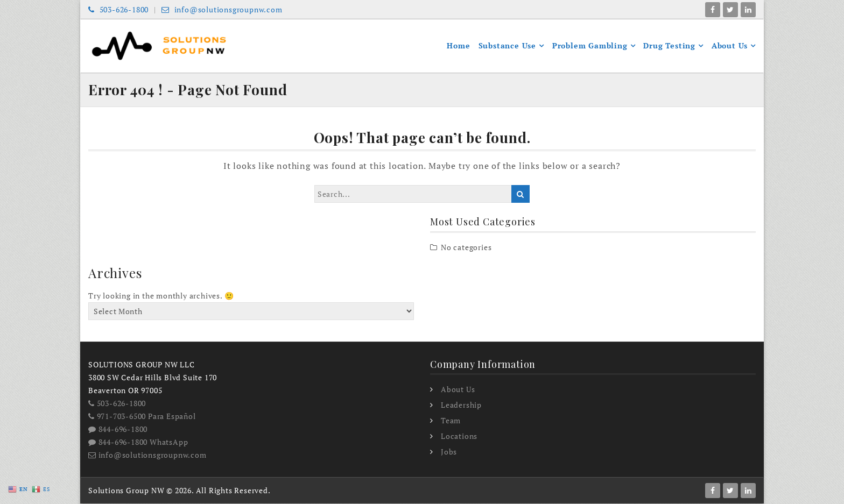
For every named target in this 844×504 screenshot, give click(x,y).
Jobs (449, 453)
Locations (459, 437)
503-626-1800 (118, 9)
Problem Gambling (590, 46)
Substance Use (507, 46)
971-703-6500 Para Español (142, 417)
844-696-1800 (118, 430)
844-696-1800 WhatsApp (138, 442)
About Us (730, 46)
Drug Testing (669, 46)
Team (451, 421)
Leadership (461, 406)
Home (458, 46)
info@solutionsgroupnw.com (222, 9)
